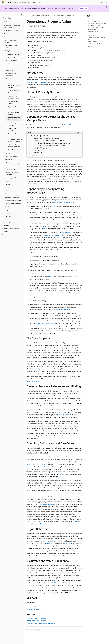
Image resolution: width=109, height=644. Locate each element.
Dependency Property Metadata (46, 323)
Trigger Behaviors (92, 42)
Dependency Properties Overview (37, 82)
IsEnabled (49, 543)
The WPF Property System (95, 21)
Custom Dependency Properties (36, 621)
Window (66, 285)
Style (33, 345)
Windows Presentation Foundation (41, 16)
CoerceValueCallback (46, 504)
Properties (69, 16)
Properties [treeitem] (11, 82)
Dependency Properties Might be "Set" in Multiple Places (97, 24)
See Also (90, 46)
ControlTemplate (48, 235)
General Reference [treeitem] (10, 213)
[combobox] (12, 18)
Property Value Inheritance (64, 309)
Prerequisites (91, 19)
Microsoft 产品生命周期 (37, 8)
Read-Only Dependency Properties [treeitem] (14, 124)
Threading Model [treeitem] (11, 178)
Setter (49, 277)
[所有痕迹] (28, 16)
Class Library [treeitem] (8, 216)
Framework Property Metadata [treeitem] (13, 113)
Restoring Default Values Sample (54, 583)
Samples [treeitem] (7, 210)
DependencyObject (32, 607)
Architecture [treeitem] (10, 64)
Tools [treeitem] (6, 220)
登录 (106, 2)
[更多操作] (81, 16)
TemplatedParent (64, 232)
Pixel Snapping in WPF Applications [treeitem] (12, 173)
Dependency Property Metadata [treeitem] (14, 108)
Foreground (68, 543)
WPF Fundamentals (58, 16)
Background (66, 125)
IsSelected (53, 541)
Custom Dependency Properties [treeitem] (14, 102)
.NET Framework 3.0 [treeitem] (9, 22)
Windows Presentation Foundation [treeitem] (11, 47)
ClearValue (39, 431)
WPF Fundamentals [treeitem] (12, 61)
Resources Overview (64, 415)
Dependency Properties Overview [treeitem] (14, 86)
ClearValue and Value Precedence (97, 44)
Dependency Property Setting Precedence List (96, 28)
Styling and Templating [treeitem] (13, 163)
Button (29, 543)
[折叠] (22, 14)
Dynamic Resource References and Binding (96, 34)
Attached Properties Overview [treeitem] (13, 92)
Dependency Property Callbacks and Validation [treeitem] (14, 97)
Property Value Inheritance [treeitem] (12, 129)
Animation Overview (42, 493)
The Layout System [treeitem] (12, 169)
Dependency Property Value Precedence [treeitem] (14, 119)
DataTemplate (60, 235)
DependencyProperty (33, 609)
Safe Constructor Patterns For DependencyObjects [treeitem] (15, 140)
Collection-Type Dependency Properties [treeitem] (14, 146)
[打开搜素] (102, 2)
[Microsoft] (3, 2)
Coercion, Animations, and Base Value (96, 38)
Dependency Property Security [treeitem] (14, 135)
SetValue (43, 229)
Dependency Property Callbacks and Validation (41, 623)
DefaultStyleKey (35, 369)
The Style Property (93, 31)
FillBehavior (63, 474)
